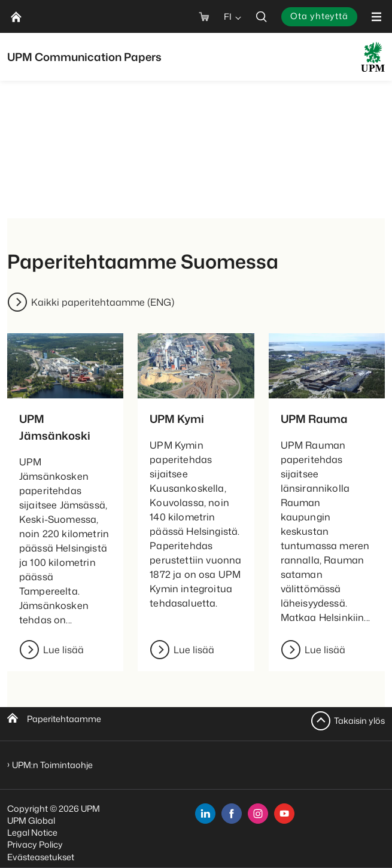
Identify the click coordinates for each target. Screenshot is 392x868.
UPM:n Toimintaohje (52, 765)
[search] (262, 16)
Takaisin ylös (359, 721)
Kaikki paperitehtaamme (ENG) (103, 302)
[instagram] (258, 814)
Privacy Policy (35, 844)
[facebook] (232, 814)
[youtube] (284, 814)
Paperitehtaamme (64, 719)
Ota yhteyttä (319, 16)
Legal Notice (32, 832)
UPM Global (31, 820)
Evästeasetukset (41, 857)
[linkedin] (205, 814)
